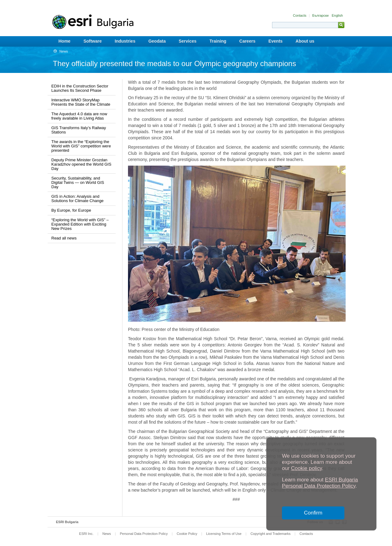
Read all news (64, 238)
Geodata (157, 41)
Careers (247, 41)
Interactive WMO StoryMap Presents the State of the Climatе (81, 102)
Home (64, 41)
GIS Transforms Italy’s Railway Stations (79, 130)
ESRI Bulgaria (67, 522)
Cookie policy (306, 468)
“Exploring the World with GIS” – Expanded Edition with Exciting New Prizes (80, 224)
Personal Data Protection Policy (144, 534)
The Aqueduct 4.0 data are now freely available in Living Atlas (79, 116)
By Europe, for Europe (71, 210)
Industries (125, 41)
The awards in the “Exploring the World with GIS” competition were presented (81, 146)
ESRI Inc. (86, 534)
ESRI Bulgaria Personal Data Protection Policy (320, 483)
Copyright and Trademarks (271, 534)
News (64, 51)
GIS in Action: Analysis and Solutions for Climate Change (77, 199)
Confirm (313, 513)
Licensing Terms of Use (224, 534)
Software (93, 41)
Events (275, 41)
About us (305, 41)
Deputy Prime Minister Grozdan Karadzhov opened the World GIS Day (81, 164)
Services (188, 41)
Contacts (300, 15)
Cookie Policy (187, 534)
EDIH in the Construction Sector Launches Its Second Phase (80, 88)
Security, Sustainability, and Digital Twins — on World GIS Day (78, 182)
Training (218, 41)
